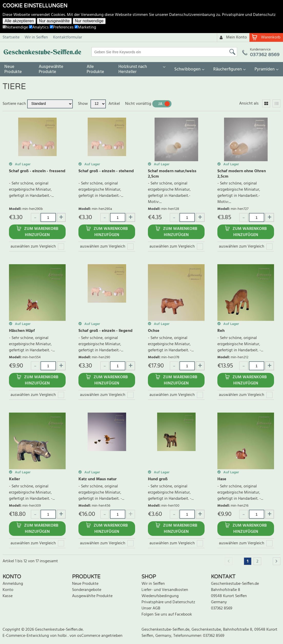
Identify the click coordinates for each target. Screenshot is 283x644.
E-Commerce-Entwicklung (26, 636)
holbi (63, 636)
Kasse (8, 596)
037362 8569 (222, 608)
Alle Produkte (95, 69)
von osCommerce (85, 636)
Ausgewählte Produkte (51, 69)
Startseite (11, 37)
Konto (8, 590)
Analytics (39, 27)
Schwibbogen (187, 69)
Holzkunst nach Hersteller (133, 69)
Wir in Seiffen (36, 37)
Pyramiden (265, 69)
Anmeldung (13, 584)
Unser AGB (151, 608)
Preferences (62, 27)
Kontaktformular (68, 37)
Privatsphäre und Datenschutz (249, 15)
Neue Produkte (13, 69)
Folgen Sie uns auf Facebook (167, 615)
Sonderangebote (87, 590)
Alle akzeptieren (19, 21)
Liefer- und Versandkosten (165, 590)
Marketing (85, 27)
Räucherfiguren (228, 69)
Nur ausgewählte (54, 21)
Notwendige (15, 27)
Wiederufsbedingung (160, 596)
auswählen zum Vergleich (33, 247)
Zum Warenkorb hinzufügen (41, 232)
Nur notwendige (89, 21)
